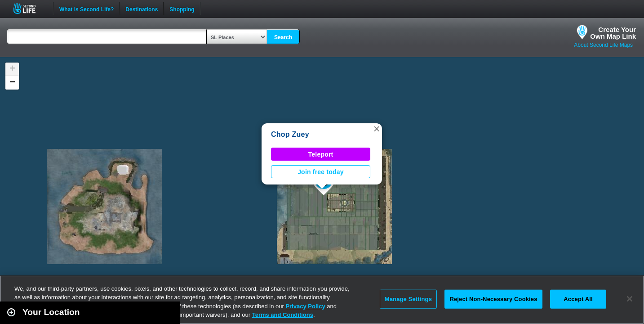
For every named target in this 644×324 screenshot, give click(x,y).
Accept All (578, 299)
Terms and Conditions (283, 315)
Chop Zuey (290, 134)
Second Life (29, 8)
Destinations (142, 9)
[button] (377, 129)
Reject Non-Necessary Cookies (493, 299)
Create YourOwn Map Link (613, 33)
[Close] (630, 299)
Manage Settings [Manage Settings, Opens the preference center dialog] (408, 299)
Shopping (182, 9)
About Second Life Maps (603, 45)
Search (283, 37)
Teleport (321, 154)
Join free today (321, 172)
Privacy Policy (305, 306)
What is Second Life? (87, 9)
